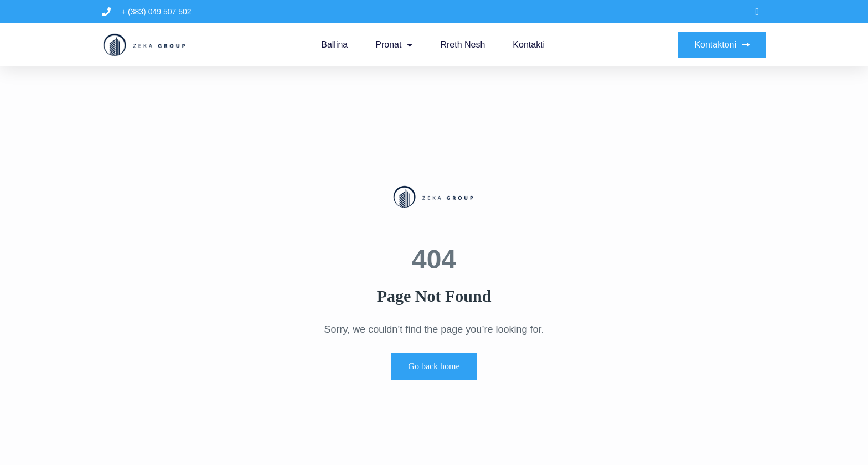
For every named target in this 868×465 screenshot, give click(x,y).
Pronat (394, 45)
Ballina (334, 45)
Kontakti (529, 45)
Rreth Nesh (463, 45)
